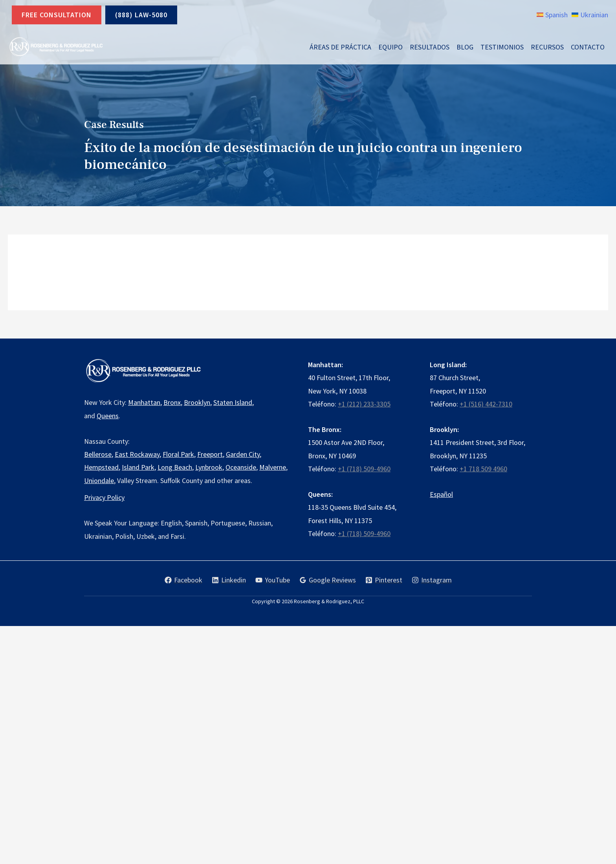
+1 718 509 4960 (483, 469)
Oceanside (241, 467)
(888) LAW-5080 (141, 15)
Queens (108, 416)
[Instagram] (432, 580)
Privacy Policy (104, 497)
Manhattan (144, 402)
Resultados (430, 47)
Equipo (390, 47)
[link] (552, 15)
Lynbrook (209, 467)
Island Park (138, 467)
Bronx (172, 402)
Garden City (243, 454)
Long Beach (175, 467)
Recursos (547, 47)
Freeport (210, 454)
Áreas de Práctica (340, 47)
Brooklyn (197, 402)
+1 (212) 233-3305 (364, 404)
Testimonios (502, 47)
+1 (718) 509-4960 (364, 469)
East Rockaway (137, 454)
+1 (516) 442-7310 (486, 404)
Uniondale (99, 481)
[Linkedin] (229, 580)
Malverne (273, 467)
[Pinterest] (384, 580)
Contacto (588, 47)
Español (441, 494)
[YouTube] (273, 580)
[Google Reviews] (328, 580)
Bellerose (98, 454)
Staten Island (233, 402)
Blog (465, 47)
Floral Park (178, 454)
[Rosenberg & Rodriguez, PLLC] (56, 47)
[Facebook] (183, 580)
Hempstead (101, 467)
